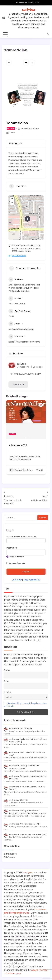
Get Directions (17, 256)
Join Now (17, 580)
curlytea (28, 9)
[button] (10, 95)
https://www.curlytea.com (28, 374)
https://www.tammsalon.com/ (24, 342)
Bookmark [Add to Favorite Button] (26, 63)
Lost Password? (32, 580)
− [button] (12, 203)
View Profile (18, 385)
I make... (8, 692)
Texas (12, 133)
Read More (26, 459)
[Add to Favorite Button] (41, 405)
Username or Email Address (21, 537)
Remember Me (16, 563)
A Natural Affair (18, 445)
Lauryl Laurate (26, 728)
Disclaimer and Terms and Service (25, 911)
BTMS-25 (24, 800)
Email (7, 681)
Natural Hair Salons (30, 128)
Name (7, 670)
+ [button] (12, 199)
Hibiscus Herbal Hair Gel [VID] (33, 834)
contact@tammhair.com (21, 329)
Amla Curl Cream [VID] (30, 824)
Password (12, 548)
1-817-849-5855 (17, 304)
